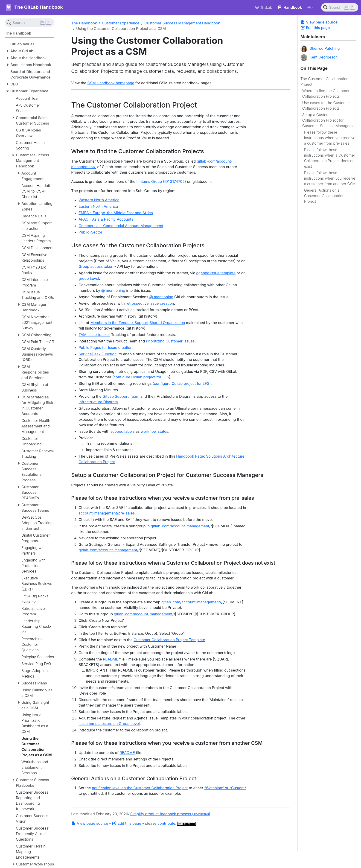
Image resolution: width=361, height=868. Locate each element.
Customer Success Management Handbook (182, 23)
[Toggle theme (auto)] (311, 7)
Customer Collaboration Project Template (169, 640)
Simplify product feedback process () (170, 814)
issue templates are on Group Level (109, 724)
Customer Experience (121, 23)
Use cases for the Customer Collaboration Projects (326, 105)
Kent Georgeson (319, 58)
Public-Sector (90, 232)
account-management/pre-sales (107, 513)
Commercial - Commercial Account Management (121, 226)
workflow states (154, 431)
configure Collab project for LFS (141, 377)
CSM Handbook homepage (111, 83)
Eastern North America (98, 206)
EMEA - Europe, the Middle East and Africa (116, 213)
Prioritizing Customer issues (170, 341)
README (111, 659)
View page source (319, 22)
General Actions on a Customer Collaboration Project (324, 196)
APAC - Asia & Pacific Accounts (106, 219)
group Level (89, 278)
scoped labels (123, 431)
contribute (166, 823)
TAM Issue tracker (94, 335)
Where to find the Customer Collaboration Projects (326, 94)
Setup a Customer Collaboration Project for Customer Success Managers (328, 120)
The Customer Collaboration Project (325, 82)
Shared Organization (167, 323)
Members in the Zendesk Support (119, 323)
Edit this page (315, 28)
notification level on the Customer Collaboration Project (140, 788)
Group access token (96, 266)
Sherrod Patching (320, 49)
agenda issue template (216, 273)
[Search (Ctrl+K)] (340, 7)
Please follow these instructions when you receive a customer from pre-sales (330, 138)
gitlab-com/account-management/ (181, 526)
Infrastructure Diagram (98, 402)
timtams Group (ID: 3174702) (161, 181)
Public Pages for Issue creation (105, 348)
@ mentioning (113, 290)
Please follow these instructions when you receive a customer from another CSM (330, 178)
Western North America (99, 200)
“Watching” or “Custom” (225, 788)
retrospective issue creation (150, 303)
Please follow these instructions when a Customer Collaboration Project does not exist (330, 158)
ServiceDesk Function (98, 354)
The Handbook (84, 23)
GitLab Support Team (121, 396)
